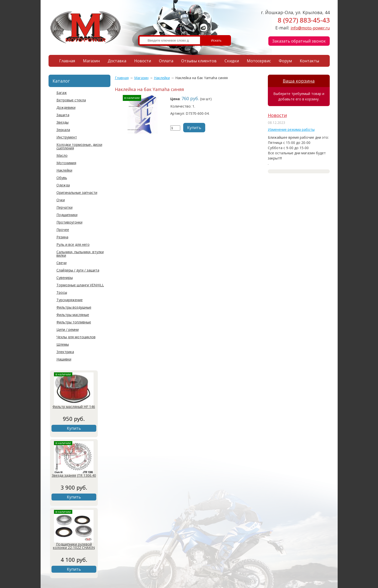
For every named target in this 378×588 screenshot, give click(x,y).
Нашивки (64, 359)
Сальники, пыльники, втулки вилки (80, 254)
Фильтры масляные (73, 315)
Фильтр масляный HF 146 (74, 407)
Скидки (232, 61)
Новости (143, 61)
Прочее (63, 230)
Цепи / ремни (68, 329)
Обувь (62, 178)
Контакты (309, 61)
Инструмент (67, 137)
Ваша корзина (299, 81)
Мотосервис (259, 61)
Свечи (62, 263)
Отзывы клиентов (199, 61)
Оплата (166, 61)
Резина (62, 237)
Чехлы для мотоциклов (76, 337)
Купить (74, 428)
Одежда (63, 185)
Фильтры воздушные (74, 307)
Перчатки (64, 207)
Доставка (117, 61)
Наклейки (64, 170)
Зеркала (63, 130)
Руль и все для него (73, 244)
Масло (62, 155)
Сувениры (65, 278)
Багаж (62, 93)
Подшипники (67, 215)
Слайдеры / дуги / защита (78, 270)
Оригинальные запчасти (77, 192)
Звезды (63, 122)
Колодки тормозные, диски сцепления (79, 146)
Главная (67, 61)
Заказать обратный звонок (299, 41)
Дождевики (66, 107)
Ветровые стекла (71, 100)
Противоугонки (69, 222)
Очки (61, 200)
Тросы (62, 292)
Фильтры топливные (74, 322)
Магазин (91, 61)
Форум (285, 61)
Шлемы (63, 344)
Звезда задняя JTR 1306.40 (74, 475)
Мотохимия (66, 163)
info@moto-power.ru (310, 28)
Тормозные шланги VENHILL (80, 285)
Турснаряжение (70, 300)
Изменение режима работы (291, 129)
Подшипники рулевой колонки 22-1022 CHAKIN (74, 546)
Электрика (65, 352)
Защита (63, 115)
